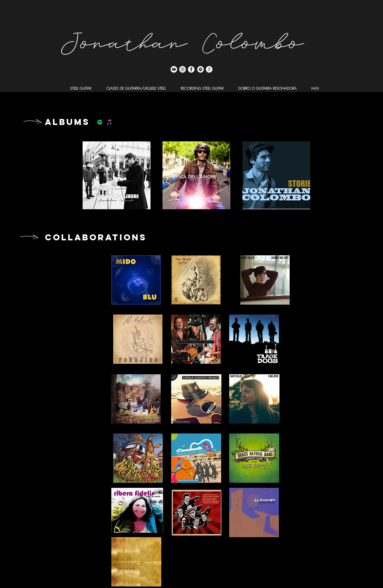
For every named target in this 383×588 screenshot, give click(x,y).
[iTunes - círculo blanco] (209, 69)
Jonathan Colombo (183, 38)
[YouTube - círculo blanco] (174, 69)
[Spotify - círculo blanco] (200, 69)
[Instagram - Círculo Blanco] (183, 69)
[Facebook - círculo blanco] (191, 69)
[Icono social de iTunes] (109, 122)
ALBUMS (67, 122)
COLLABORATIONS (96, 237)
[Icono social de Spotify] (100, 122)
